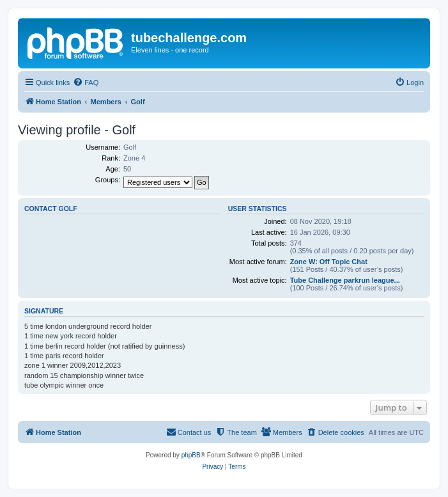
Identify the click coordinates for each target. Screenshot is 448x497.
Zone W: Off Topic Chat (329, 262)
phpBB (191, 455)
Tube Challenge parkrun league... (345, 280)
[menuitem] (86, 83)
